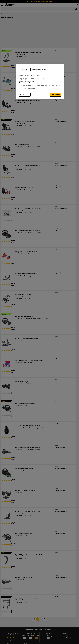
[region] (40, 82)
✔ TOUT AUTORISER (55, 95)
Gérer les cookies (25, 95)
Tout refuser (25, 70)
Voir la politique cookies (24, 83)
